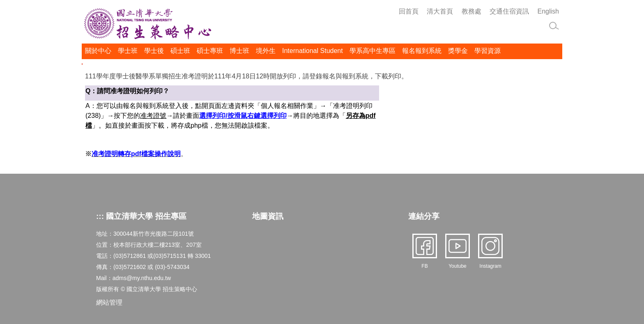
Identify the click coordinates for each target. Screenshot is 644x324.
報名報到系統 (422, 51)
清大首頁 (440, 11)
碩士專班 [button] (210, 51)
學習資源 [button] (488, 51)
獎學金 (458, 51)
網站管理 (109, 302)
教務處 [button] (471, 11)
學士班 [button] (128, 51)
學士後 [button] (154, 51)
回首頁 (409, 11)
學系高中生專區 (373, 51)
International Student (313, 51)
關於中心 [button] (98, 51)
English (548, 11)
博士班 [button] (239, 51)
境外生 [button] (266, 51)
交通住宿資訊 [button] (509, 11)
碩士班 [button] (180, 51)
